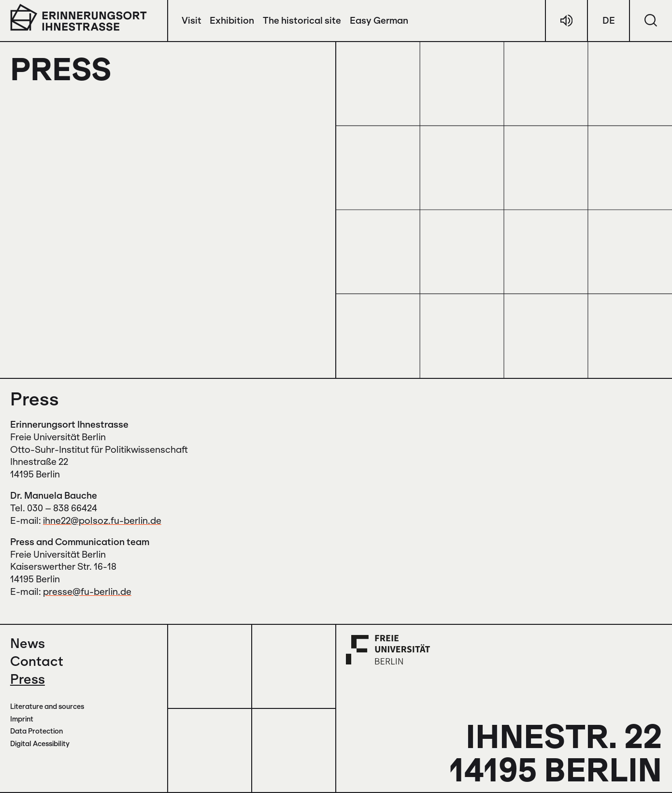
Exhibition (232, 20)
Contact (37, 661)
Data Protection (36, 731)
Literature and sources (47, 706)
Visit (192, 20)
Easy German (379, 20)
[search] (651, 21)
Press (28, 679)
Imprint (22, 719)
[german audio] (566, 21)
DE (609, 20)
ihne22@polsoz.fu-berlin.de (102, 520)
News (28, 643)
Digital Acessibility (40, 743)
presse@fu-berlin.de (87, 591)
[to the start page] (79, 17)
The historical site (302, 20)
